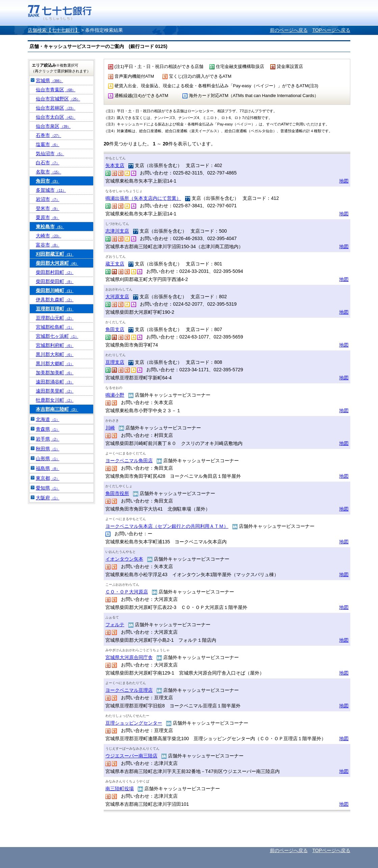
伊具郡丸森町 (55, 300)
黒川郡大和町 (55, 354)
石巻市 (48, 135)
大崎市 (48, 236)
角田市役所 (117, 493)
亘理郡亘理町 (55, 309)
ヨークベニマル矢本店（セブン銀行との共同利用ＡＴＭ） (167, 526)
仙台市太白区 (56, 117)
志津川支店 (117, 231)
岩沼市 (48, 199)
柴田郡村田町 (55, 272)
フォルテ (115, 625)
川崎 (110, 428)
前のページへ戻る (289, 30)
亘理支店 (115, 362)
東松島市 (50, 227)
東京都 (48, 478)
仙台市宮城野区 (58, 99)
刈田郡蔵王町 (55, 254)
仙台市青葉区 (56, 90)
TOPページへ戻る (331, 30)
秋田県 (48, 449)
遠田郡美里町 (55, 391)
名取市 (48, 172)
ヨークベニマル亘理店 (129, 690)
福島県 (48, 468)
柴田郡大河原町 (57, 263)
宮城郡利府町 (55, 345)
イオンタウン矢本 (124, 559)
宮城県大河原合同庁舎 (129, 657)
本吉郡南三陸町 (57, 409)
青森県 (48, 429)
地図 (344, 181)
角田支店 (115, 329)
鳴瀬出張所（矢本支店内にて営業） (143, 198)
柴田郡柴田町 (55, 281)
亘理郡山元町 (55, 318)
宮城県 (49, 80)
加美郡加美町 (55, 373)
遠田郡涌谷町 (55, 382)
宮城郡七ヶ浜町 (57, 336)
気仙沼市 (50, 154)
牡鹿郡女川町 (55, 400)
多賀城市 (51, 190)
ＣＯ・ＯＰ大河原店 (127, 592)
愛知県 (48, 488)
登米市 (48, 208)
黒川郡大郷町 (55, 363)
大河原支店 (117, 297)
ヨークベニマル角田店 (129, 461)
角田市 (48, 181)
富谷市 (48, 245)
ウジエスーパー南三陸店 (131, 756)
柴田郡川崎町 (55, 290)
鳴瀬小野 (115, 395)
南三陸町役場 (120, 789)
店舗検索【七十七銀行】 (54, 30)
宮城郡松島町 (55, 327)
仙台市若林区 (56, 108)
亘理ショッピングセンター (134, 723)
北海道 (48, 419)
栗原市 (48, 217)
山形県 (48, 459)
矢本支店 (115, 165)
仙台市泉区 (53, 126)
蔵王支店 (115, 264)
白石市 (48, 163)
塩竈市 (48, 144)
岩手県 (48, 439)
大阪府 (48, 498)
